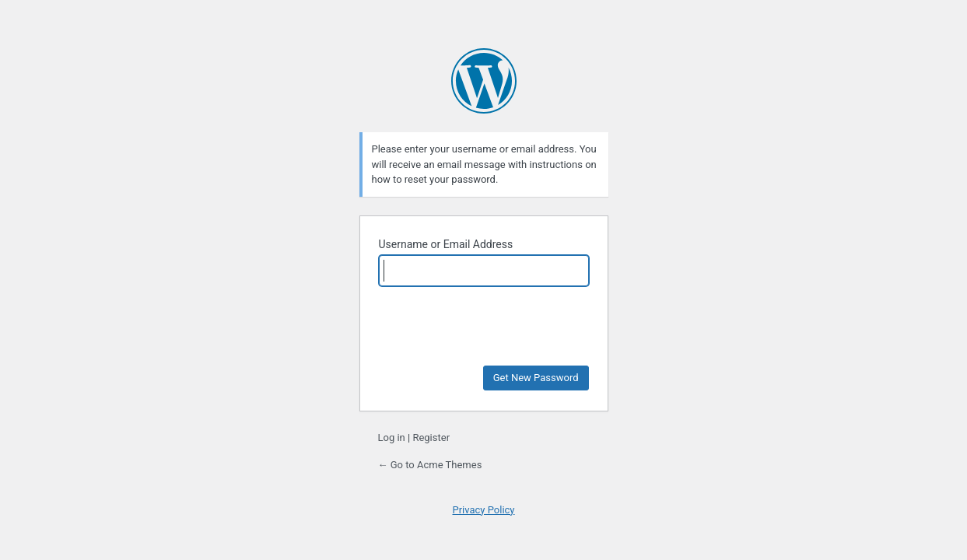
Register (431, 437)
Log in (392, 437)
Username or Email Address (446, 244)
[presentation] (485, 326)
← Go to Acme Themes (430, 465)
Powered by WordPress (484, 81)
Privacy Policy (483, 510)
